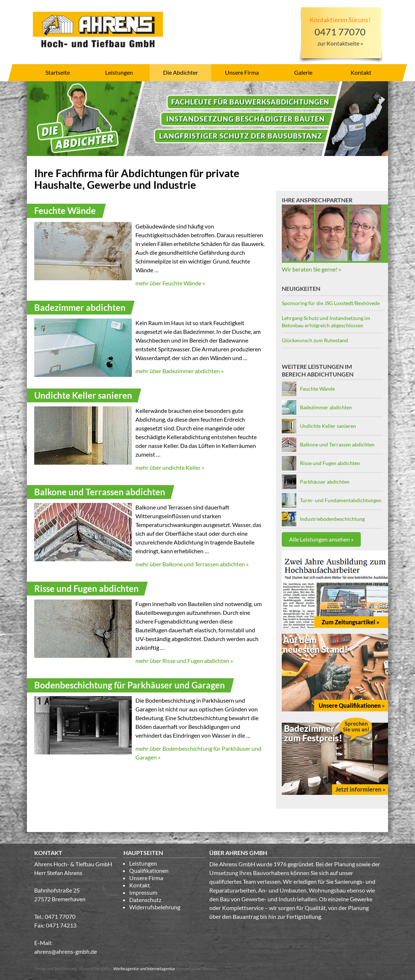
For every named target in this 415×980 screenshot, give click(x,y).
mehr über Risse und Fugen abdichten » (184, 661)
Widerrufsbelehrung (155, 907)
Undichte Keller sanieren (328, 426)
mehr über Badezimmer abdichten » (179, 371)
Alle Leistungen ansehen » (321, 539)
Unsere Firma (242, 72)
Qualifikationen (149, 870)
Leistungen (119, 72)
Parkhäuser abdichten (325, 482)
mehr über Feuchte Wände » (170, 283)
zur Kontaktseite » (340, 43)
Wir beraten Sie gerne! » (311, 269)
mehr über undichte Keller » (170, 467)
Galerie (303, 72)
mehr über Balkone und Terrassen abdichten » (192, 564)
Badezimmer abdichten (326, 407)
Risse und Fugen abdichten (330, 463)
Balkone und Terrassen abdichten (337, 444)
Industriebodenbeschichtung (332, 519)
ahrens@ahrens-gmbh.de (66, 951)
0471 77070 (60, 916)
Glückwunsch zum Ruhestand (315, 340)
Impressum (143, 892)
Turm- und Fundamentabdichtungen (341, 500)
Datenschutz (145, 900)
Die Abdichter (181, 72)
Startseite (58, 72)
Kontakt (361, 72)
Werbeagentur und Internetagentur (144, 969)
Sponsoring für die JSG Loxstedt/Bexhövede (331, 303)
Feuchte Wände (317, 389)
